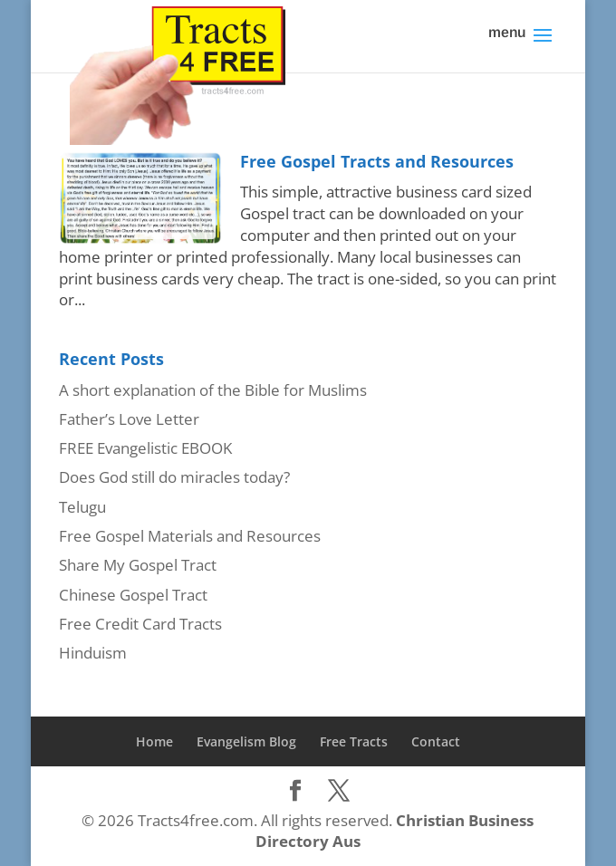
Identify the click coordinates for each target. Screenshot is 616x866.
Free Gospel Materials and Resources (190, 536)
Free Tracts (354, 741)
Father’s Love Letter (129, 419)
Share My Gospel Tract (138, 565)
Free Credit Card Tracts (140, 624)
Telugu (82, 507)
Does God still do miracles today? (174, 477)
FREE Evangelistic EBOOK (145, 448)
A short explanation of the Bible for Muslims (213, 390)
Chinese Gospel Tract (133, 595)
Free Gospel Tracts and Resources (377, 161)
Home (154, 741)
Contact (436, 741)
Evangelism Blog (246, 741)
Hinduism (93, 653)
